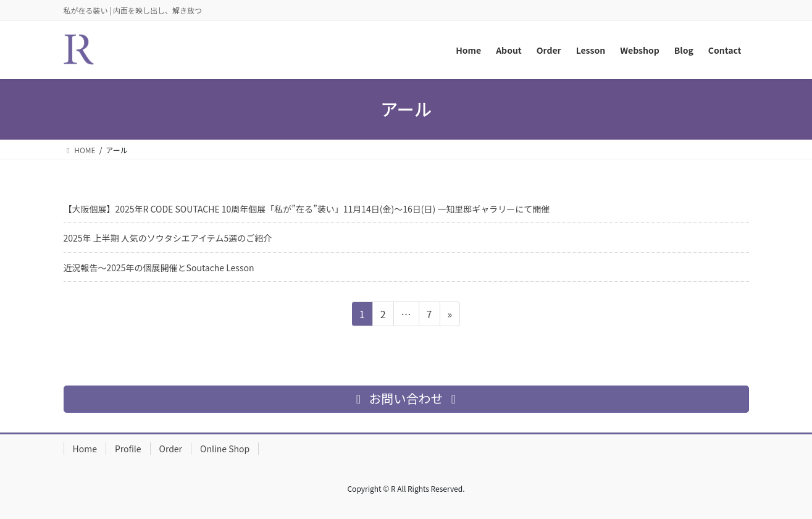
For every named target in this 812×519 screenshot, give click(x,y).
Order (171, 449)
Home (85, 449)
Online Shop (225, 449)
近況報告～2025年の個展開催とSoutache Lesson (159, 268)
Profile (128, 449)
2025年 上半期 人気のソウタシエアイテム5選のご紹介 (168, 238)
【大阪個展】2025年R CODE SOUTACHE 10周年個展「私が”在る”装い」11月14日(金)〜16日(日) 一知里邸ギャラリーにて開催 (307, 209)
